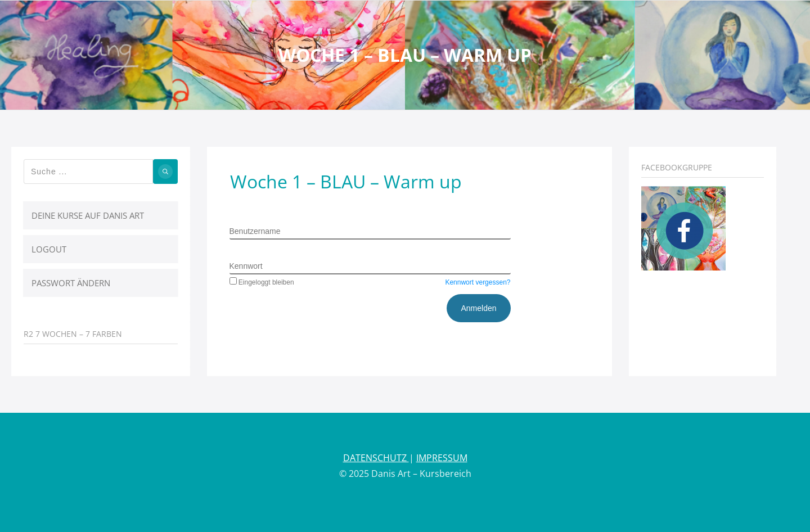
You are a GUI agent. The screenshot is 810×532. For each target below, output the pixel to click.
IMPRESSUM (442, 458)
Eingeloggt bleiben (262, 282)
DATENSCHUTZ (376, 458)
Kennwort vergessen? (478, 282)
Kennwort (246, 266)
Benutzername (255, 231)
